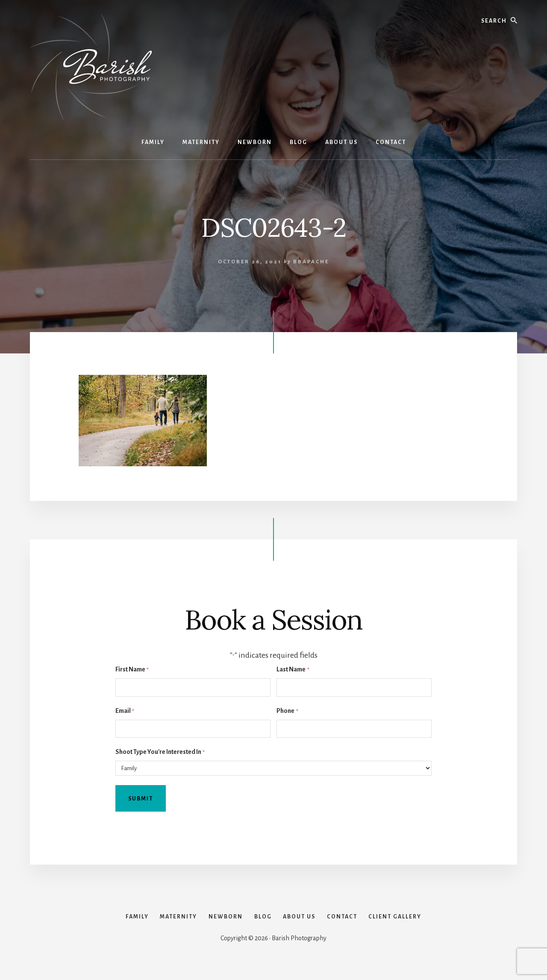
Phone (287, 711)
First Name (132, 670)
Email (125, 711)
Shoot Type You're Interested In (160, 752)
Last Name (293, 670)
